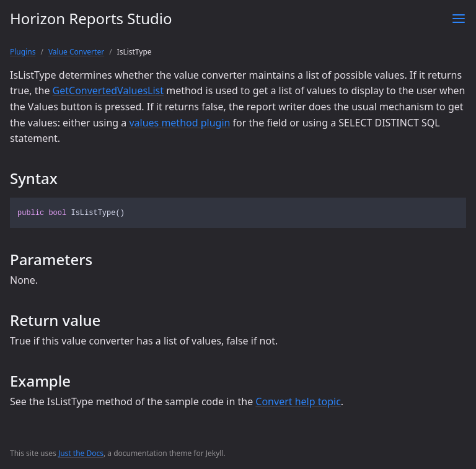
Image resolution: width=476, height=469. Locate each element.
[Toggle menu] (459, 19)
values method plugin (179, 123)
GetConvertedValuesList (108, 90)
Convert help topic (298, 401)
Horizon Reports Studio (91, 18)
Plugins (23, 52)
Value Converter (76, 52)
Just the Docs (81, 453)
